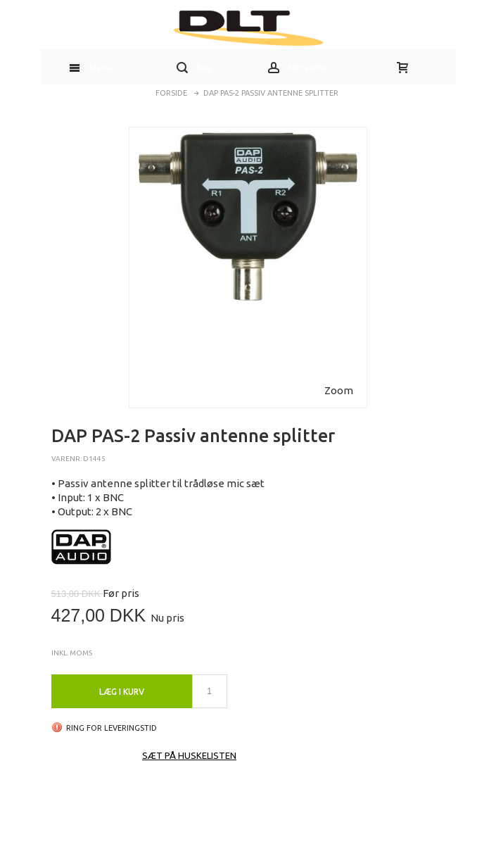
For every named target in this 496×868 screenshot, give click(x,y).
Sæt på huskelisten (189, 755)
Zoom (339, 390)
